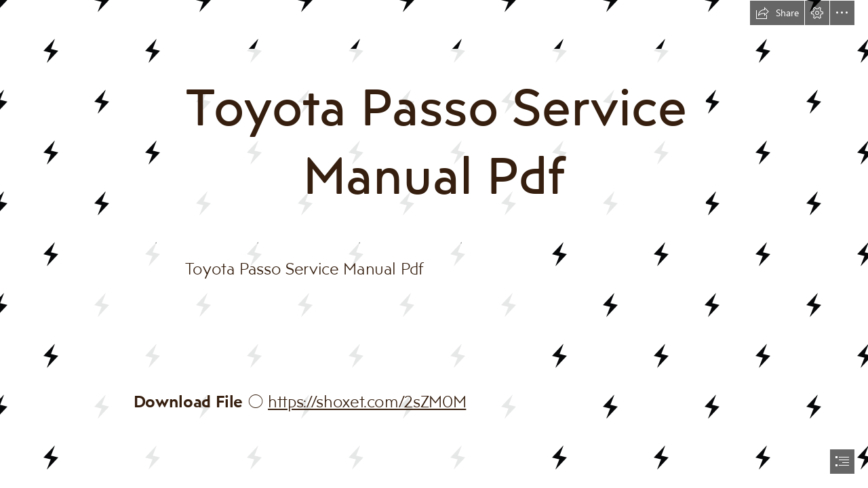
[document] (434, 244)
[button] (777, 13)
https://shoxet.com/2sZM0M (367, 401)
